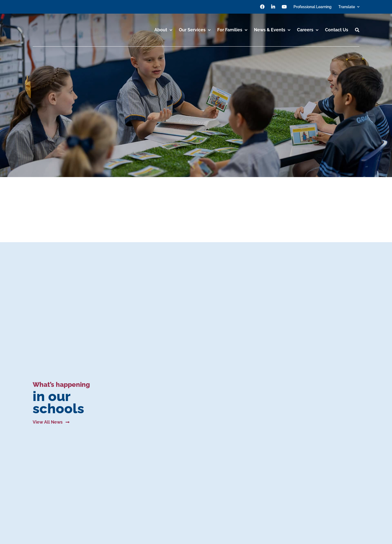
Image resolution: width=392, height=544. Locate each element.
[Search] (357, 30)
